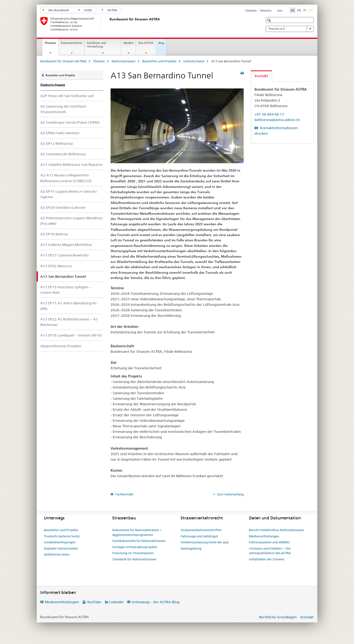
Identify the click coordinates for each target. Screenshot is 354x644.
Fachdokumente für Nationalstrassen (139, 541)
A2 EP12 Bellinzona (56, 143)
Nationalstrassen (124, 61)
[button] (270, 20)
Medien (129, 43)
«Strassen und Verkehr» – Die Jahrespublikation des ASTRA (270, 551)
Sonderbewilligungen (60, 542)
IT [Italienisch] (305, 10)
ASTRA (109, 10)
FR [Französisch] (299, 10)
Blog (161, 43)
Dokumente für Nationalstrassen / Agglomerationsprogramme (137, 532)
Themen (51, 44)
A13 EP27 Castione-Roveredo (64, 255)
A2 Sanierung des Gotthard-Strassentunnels (64, 109)
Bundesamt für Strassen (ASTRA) (63, 61)
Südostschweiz (194, 61)
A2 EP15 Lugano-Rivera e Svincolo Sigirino (68, 194)
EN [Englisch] (311, 10)
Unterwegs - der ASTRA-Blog (156, 602)
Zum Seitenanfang (230, 494)
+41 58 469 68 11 (269, 114)
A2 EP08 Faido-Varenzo (60, 133)
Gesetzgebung (191, 548)
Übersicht (265, 11)
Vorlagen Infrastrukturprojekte (135, 547)
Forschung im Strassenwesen (133, 553)
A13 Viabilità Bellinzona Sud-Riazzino (71, 165)
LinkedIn (116, 602)
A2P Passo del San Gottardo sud (67, 96)
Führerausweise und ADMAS (269, 542)
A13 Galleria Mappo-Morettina (66, 245)
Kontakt (307, 617)
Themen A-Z (290, 29)
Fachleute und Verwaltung (96, 45)
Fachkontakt (124, 494)
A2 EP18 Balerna (54, 234)
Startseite (251, 11)
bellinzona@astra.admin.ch (277, 120)
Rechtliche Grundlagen (278, 617)
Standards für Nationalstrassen (134, 559)
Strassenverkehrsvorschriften (201, 530)
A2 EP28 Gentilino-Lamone (63, 207)
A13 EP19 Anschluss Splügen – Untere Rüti (66, 290)
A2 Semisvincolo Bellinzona (63, 154)
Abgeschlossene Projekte (61, 346)
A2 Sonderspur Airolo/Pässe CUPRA (70, 122)
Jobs (280, 11)
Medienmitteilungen (264, 536)
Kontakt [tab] (261, 76)
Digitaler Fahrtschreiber (61, 548)
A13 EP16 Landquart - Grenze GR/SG (71, 335)
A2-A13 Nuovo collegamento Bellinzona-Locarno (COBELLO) (66, 178)
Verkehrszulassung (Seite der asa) (204, 542)
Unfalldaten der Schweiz (267, 559)
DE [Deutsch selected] (293, 10)
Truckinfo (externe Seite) (62, 536)
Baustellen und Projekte (159, 61)
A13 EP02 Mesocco (56, 266)
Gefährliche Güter (57, 554)
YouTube (94, 602)
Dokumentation (72, 43)
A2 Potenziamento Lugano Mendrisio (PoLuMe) (71, 221)
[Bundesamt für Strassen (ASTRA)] (109, 24)
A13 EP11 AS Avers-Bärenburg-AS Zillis (68, 306)
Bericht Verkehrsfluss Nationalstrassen (276, 530)
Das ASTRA (146, 43)
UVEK (86, 10)
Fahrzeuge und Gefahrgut (199, 536)
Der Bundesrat (56, 10)
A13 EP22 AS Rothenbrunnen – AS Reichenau (69, 322)
